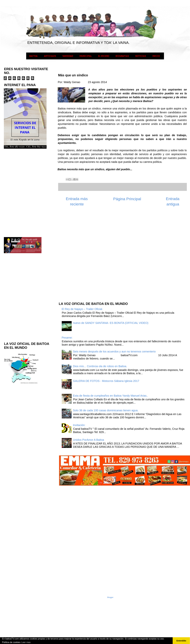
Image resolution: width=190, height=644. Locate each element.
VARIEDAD (68, 56)
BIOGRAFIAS (122, 56)
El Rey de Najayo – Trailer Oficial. (82, 309)
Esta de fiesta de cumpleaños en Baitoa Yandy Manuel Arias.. (111, 396)
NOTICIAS (141, 56)
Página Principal (127, 199)
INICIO (156, 56)
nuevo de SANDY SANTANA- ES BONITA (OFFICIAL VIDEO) (111, 323)
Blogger (110, 597)
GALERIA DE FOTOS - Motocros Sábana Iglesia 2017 (106, 381)
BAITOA (33, 56)
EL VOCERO (104, 56)
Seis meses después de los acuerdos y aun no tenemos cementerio (114, 351)
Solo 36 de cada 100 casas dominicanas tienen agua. (106, 410)
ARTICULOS (50, 56)
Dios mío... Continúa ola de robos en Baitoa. (100, 366)
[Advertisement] (79, 256)
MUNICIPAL (86, 56)
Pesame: (67, 338)
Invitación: (79, 425)
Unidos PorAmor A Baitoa (89, 440)
